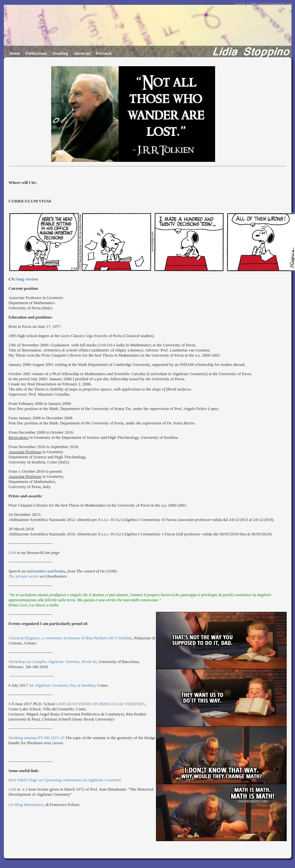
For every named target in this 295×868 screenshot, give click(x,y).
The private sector (24, 576)
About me (82, 53)
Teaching (60, 53)
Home (15, 53)
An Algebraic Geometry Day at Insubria (62, 685)
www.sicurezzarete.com (275, 4)
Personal (104, 53)
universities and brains (46, 571)
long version (27, 279)
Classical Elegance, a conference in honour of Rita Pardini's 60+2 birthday (70, 638)
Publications (36, 53)
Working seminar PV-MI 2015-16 (37, 738)
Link (13, 552)
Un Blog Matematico (26, 805)
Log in (240, 4)
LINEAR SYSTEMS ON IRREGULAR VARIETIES (101, 704)
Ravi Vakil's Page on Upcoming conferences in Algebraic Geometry (66, 780)
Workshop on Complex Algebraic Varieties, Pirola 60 (53, 662)
